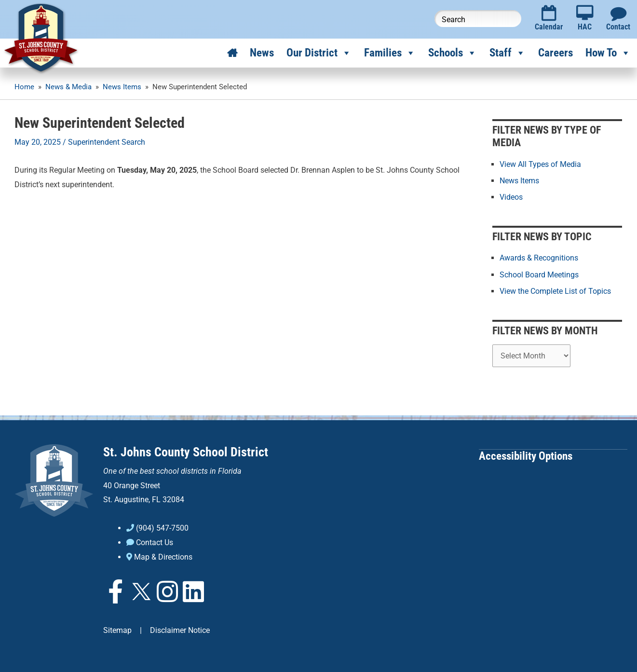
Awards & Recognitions (539, 258)
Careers (556, 53)
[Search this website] (478, 19)
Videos (511, 197)
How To (608, 53)
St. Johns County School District (186, 452)
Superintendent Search (107, 142)
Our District (319, 53)
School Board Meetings (539, 274)
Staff (508, 53)
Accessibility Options (526, 455)
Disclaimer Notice (180, 630)
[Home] (232, 53)
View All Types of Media (540, 164)
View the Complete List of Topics (555, 291)
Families (390, 53)
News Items (519, 181)
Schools (453, 53)
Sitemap (117, 630)
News (262, 53)
